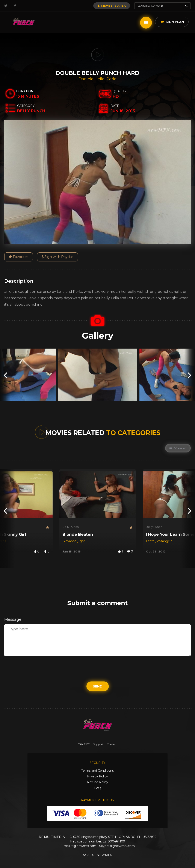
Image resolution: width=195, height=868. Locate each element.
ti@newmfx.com (84, 846)
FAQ (97, 788)
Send (98, 686)
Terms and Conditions (97, 771)
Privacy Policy (97, 776)
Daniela (87, 79)
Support (98, 744)
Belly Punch (71, 527)
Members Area (112, 6)
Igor (82, 541)
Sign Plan (172, 22)
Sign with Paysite (57, 257)
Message (13, 619)
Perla (111, 79)
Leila (101, 79)
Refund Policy (98, 782)
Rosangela (164, 541)
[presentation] (5, 375)
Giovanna (70, 541)
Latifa (150, 541)
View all (178, 448)
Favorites (19, 257)
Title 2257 (84, 744)
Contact (112, 744)
